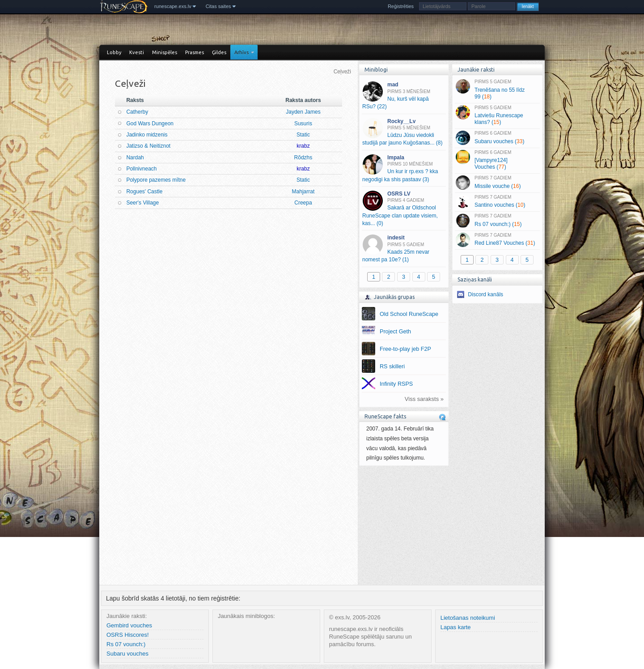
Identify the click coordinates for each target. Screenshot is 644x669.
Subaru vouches (127, 654)
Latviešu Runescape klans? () (497, 115)
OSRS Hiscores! (128, 635)
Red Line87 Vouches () (497, 240)
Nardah (135, 158)
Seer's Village (142, 203)
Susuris (303, 124)
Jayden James (303, 112)
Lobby (114, 52)
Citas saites (218, 6)
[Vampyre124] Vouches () (497, 160)
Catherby (137, 112)
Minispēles (165, 52)
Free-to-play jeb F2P (405, 349)
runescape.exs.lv (173, 6)
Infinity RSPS (396, 384)
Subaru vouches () (497, 138)
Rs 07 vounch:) (126, 644)
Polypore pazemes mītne (156, 180)
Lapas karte (456, 627)
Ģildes (219, 52)
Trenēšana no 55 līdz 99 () (497, 89)
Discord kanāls (485, 294)
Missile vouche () (497, 183)
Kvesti (137, 52)
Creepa (303, 203)
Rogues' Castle (144, 192)
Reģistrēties (401, 6)
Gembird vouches (129, 625)
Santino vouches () (497, 202)
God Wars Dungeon (150, 124)
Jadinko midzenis (147, 135)
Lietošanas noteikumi (468, 618)
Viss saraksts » (424, 399)
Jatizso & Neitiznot (148, 146)
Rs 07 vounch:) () (497, 221)
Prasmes (195, 52)
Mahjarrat (303, 192)
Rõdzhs (303, 158)
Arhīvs (241, 52)
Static (303, 135)
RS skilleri (392, 366)
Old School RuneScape (409, 314)
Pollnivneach (141, 169)
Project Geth (395, 332)
